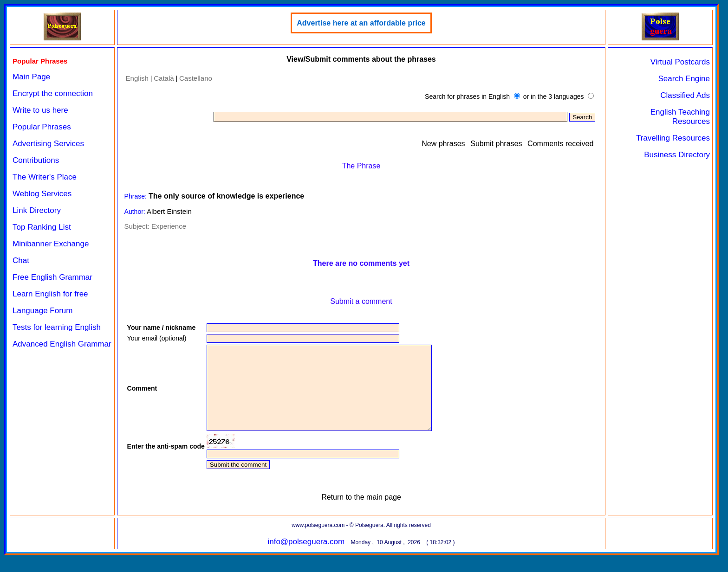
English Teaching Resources (680, 117)
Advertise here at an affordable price (361, 23)
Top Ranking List (42, 227)
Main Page (31, 77)
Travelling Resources (673, 138)
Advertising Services (48, 144)
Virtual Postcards (680, 62)
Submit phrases (496, 144)
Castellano (196, 78)
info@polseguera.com (306, 558)
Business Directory (677, 155)
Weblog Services (42, 194)
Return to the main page (361, 514)
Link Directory (37, 210)
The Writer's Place (45, 177)
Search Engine (684, 79)
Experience (169, 226)
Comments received (560, 144)
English (137, 78)
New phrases (443, 144)
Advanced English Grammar (62, 344)
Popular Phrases (42, 127)
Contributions (36, 160)
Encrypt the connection (53, 93)
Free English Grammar (52, 277)
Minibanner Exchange (51, 244)
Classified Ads (685, 95)
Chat (21, 260)
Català (164, 78)
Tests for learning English (57, 327)
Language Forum (42, 311)
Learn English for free (50, 294)
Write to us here (40, 110)
